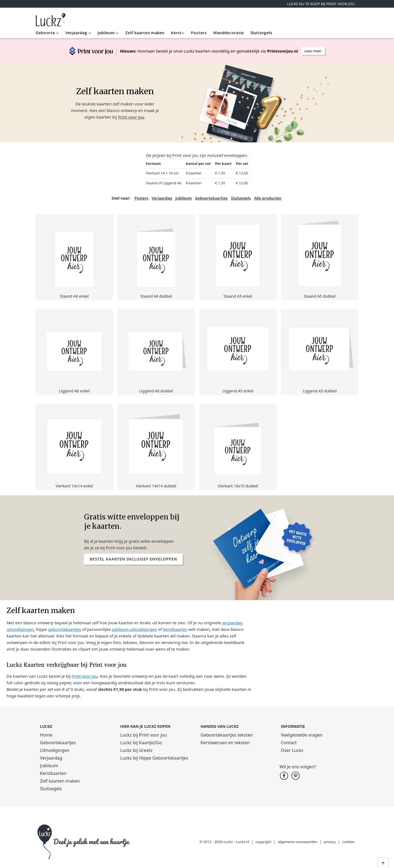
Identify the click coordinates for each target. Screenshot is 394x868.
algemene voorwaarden (298, 842)
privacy (330, 842)
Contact (289, 743)
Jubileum (108, 33)
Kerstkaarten (53, 773)
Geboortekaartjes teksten (227, 735)
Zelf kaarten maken (145, 33)
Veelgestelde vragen (302, 735)
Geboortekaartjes (212, 198)
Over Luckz (292, 750)
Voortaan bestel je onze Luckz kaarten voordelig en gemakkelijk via (209, 51)
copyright (263, 842)
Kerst (178, 33)
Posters (199, 33)
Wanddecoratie (228, 33)
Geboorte (47, 33)
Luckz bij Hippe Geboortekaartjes (154, 758)
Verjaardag (78, 33)
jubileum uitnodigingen (134, 629)
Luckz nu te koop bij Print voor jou (321, 4)
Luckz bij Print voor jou (144, 735)
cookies (348, 842)
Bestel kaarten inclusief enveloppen (133, 559)
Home (46, 735)
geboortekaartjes (64, 629)
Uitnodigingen (55, 750)
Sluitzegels (261, 33)
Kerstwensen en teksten (225, 743)
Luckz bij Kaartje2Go (141, 743)
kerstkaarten (175, 629)
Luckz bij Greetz (137, 750)
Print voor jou (131, 117)
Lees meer (313, 51)
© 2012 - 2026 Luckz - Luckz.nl (224, 842)
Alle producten (268, 198)
